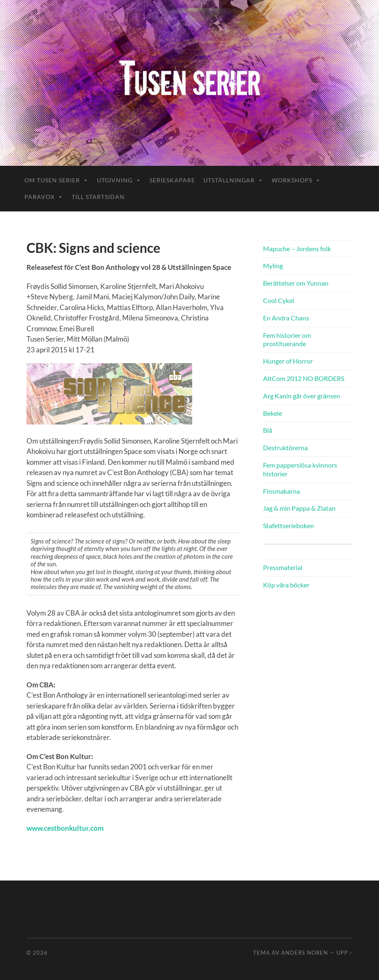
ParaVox (44, 197)
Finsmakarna (281, 491)
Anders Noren (305, 953)
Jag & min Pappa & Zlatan (299, 508)
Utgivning (119, 180)
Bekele (273, 413)
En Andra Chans (286, 318)
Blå (268, 430)
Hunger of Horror (288, 361)
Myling (273, 266)
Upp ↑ (344, 953)
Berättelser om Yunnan (296, 283)
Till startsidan (98, 197)
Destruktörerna (285, 448)
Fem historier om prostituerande (287, 340)
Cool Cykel (279, 300)
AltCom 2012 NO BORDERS (304, 378)
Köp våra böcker (286, 585)
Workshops (296, 180)
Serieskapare (172, 180)
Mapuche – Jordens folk (297, 249)
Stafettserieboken (288, 525)
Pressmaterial (283, 567)
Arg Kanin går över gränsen (302, 396)
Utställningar (233, 180)
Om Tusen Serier (57, 180)
